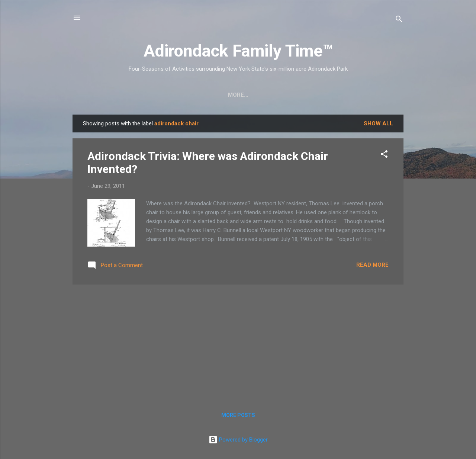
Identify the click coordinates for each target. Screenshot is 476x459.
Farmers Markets (294, 95)
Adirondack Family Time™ (238, 51)
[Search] (399, 20)
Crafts (128, 95)
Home (96, 95)
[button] (384, 155)
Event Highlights (362, 95)
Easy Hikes (169, 95)
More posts (238, 415)
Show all (378, 123)
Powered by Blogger (238, 440)
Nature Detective (226, 95)
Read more (372, 265)
